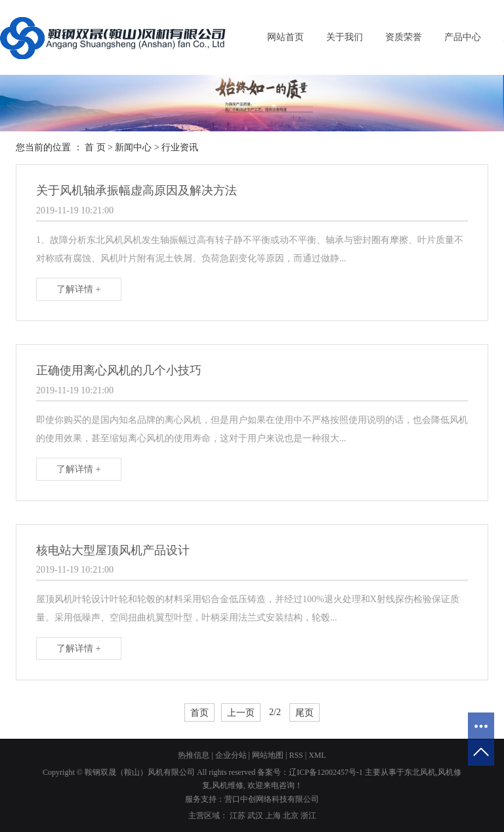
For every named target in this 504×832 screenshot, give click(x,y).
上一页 (241, 712)
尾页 (304, 712)
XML (317, 755)
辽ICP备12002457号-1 (326, 772)
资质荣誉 (404, 37)
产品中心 (463, 37)
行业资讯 (180, 147)
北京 (291, 816)
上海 (273, 816)
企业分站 (231, 755)
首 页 (95, 147)
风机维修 (228, 785)
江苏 (238, 816)
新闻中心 (133, 147)
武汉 (255, 816)
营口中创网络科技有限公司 (272, 799)
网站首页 (285, 37)
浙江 (308, 816)
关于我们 (345, 37)
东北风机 (420, 772)
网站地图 (268, 755)
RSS (296, 755)
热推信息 (194, 755)
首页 (199, 712)
